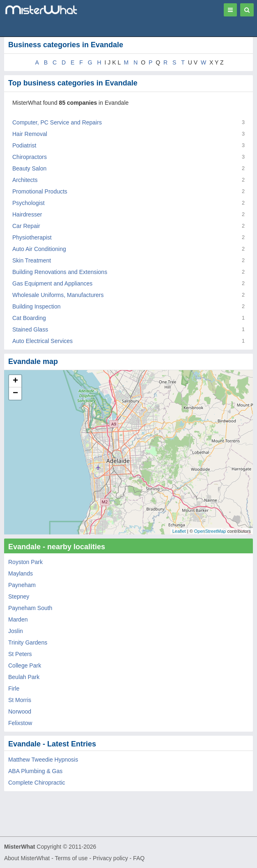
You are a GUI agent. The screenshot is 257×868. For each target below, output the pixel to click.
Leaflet (179, 531)
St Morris (20, 700)
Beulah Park (24, 677)
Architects (25, 180)
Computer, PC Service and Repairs (57, 122)
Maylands (21, 573)
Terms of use (71, 858)
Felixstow (20, 723)
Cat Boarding (29, 318)
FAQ (139, 858)
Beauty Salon (29, 168)
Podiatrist (24, 145)
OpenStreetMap (210, 531)
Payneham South (30, 608)
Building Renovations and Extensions (60, 272)
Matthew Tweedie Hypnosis (43, 760)
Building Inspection (37, 306)
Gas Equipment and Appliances (52, 283)
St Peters (20, 654)
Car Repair (26, 226)
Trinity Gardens (28, 642)
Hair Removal (30, 134)
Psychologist (29, 203)
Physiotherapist (32, 237)
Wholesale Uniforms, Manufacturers (58, 295)
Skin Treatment (32, 260)
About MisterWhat (27, 858)
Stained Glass (30, 329)
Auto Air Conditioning (39, 249)
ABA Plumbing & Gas (35, 771)
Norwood (20, 711)
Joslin (16, 631)
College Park (25, 665)
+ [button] (15, 381)
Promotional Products (40, 191)
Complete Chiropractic (37, 783)
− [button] (15, 394)
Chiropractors (30, 157)
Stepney (19, 596)
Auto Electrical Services (42, 341)
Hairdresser (27, 214)
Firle (14, 688)
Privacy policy (110, 858)
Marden (18, 619)
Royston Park (25, 562)
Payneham (22, 585)
